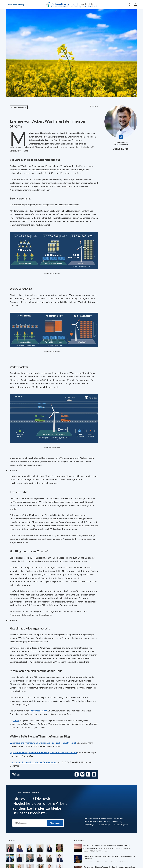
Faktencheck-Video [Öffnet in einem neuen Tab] (38, 711)
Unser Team (10, 840)
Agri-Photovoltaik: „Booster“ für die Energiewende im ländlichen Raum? (43, 752)
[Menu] (136, 5)
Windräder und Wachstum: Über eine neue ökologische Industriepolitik (43, 743)
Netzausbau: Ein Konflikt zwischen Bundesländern (34, 762)
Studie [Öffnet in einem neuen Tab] (16, 720)
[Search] (129, 5)
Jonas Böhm (121, 149)
